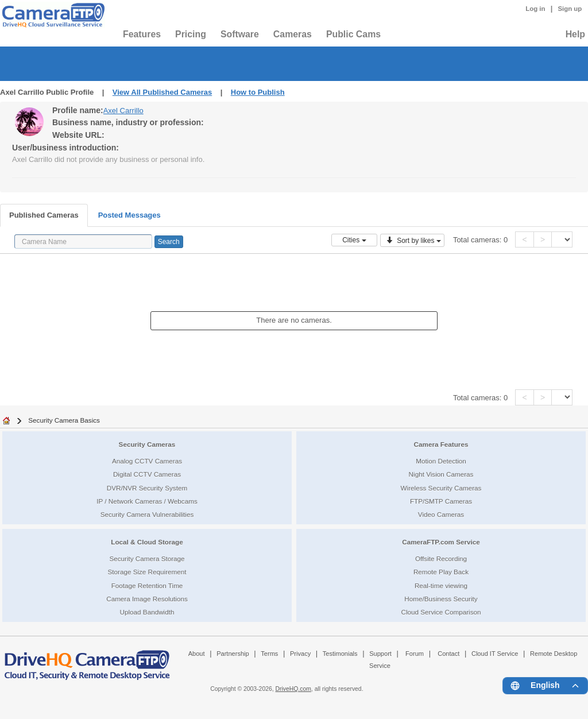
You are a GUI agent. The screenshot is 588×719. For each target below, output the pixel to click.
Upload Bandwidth (147, 612)
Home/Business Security (441, 599)
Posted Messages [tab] (129, 215)
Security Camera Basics (64, 420)
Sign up (570, 9)
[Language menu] (545, 686)
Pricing (191, 34)
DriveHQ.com (293, 689)
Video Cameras (441, 514)
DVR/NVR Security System (147, 488)
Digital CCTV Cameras (147, 474)
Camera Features (441, 444)
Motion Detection (441, 461)
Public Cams (353, 34)
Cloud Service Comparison (441, 612)
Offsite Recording (441, 558)
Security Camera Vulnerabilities (147, 514)
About (197, 654)
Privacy (300, 654)
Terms (269, 654)
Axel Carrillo (123, 111)
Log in (535, 9)
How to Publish (258, 92)
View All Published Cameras (162, 92)
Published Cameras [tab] (44, 215)
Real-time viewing (441, 585)
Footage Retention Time (147, 585)
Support (380, 654)
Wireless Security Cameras (441, 488)
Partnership (233, 654)
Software (240, 34)
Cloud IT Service (495, 654)
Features (142, 34)
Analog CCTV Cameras (147, 461)
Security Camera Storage (147, 558)
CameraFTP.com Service (441, 542)
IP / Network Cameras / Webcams (147, 501)
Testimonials (340, 654)
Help (575, 34)
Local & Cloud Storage (147, 542)
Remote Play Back (441, 572)
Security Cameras (147, 444)
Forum (415, 654)
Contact (448, 654)
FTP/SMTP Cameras (441, 501)
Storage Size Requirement (147, 572)
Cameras (293, 34)
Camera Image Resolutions (147, 599)
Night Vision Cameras (441, 474)
